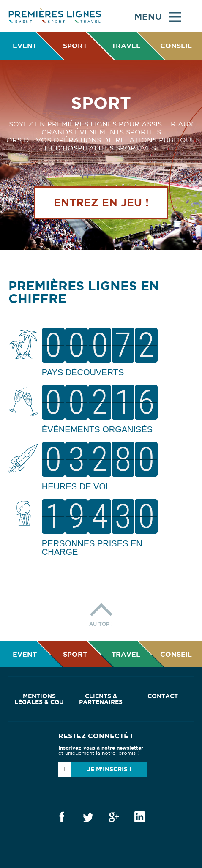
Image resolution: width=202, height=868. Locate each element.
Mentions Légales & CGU (39, 699)
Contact (163, 696)
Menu (158, 16)
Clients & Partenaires (101, 699)
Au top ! (101, 613)
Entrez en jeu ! (101, 202)
